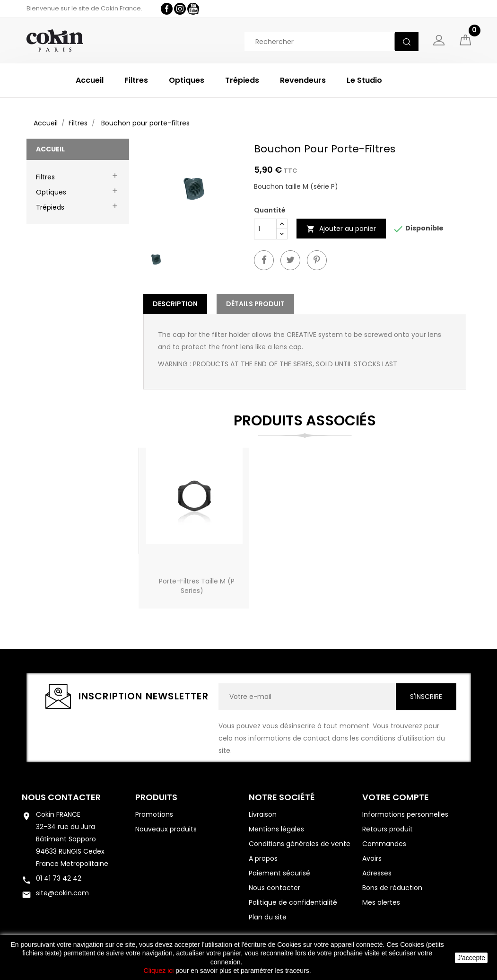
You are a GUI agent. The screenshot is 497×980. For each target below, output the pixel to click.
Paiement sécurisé (279, 873)
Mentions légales (276, 829)
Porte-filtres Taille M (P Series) (197, 586)
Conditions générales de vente (300, 844)
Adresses (377, 873)
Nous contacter (61, 797)
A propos (263, 858)
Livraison (263, 814)
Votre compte (396, 797)
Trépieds (242, 80)
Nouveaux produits (166, 829)
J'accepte (471, 958)
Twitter (290, 260)
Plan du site (268, 917)
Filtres (136, 80)
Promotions (154, 814)
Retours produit (388, 829)
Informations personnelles (405, 814)
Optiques (187, 80)
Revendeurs (303, 80)
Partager (264, 260)
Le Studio (364, 80)
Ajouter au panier (341, 229)
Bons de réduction (392, 888)
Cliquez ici (159, 971)
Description (175, 304)
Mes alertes (381, 902)
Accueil (90, 80)
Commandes (384, 844)
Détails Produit (255, 304)
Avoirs (372, 858)
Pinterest (317, 260)
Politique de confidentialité (293, 902)
